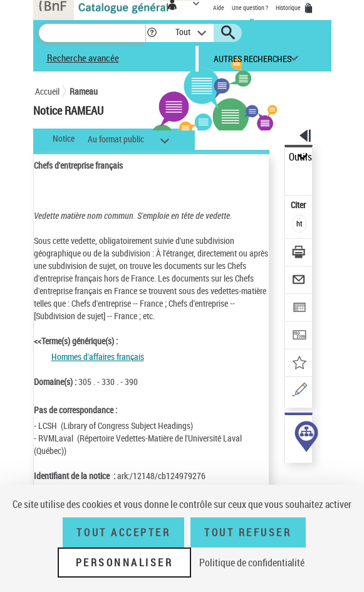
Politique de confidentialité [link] (252, 563)
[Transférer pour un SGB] (299, 336)
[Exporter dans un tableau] (299, 309)
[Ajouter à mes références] (299, 364)
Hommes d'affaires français (98, 357)
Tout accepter (123, 532)
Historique (289, 8)
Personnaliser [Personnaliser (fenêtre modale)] (125, 563)
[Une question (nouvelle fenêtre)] (299, 392)
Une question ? (250, 8)
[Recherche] (92, 33)
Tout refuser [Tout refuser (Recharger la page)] (248, 532)
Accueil (47, 91)
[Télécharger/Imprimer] (299, 254)
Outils (300, 157)
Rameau (84, 91)
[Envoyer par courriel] (299, 281)
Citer (299, 205)
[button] (152, 33)
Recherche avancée (83, 58)
